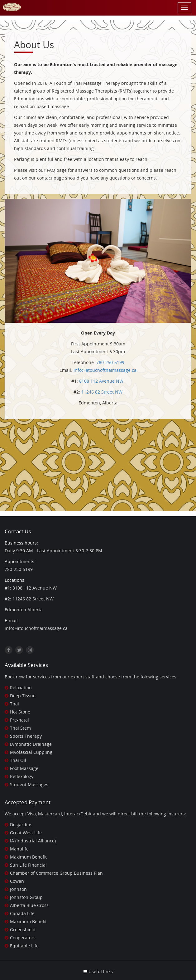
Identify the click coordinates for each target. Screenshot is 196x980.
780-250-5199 (110, 362)
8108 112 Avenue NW (101, 381)
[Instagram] (30, 650)
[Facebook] (9, 650)
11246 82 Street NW (102, 392)
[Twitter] (19, 650)
